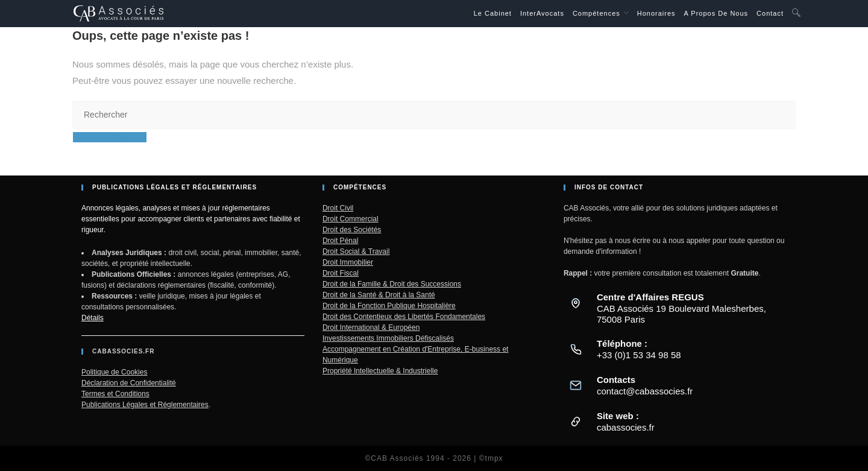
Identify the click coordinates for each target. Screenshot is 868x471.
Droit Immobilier (348, 262)
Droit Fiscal (341, 273)
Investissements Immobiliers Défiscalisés (388, 338)
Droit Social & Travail (356, 251)
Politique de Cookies (114, 372)
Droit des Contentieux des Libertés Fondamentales (404, 317)
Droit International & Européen (371, 327)
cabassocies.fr (626, 427)
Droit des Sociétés (352, 230)
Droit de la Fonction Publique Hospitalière (389, 306)
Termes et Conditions (115, 394)
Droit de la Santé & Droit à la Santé (379, 295)
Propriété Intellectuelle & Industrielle (380, 371)
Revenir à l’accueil (110, 137)
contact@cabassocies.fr (645, 391)
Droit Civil (338, 208)
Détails (93, 318)
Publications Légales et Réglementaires (145, 405)
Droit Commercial (351, 219)
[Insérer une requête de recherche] (434, 115)
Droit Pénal (340, 241)
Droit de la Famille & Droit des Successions (392, 284)
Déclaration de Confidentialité (129, 383)
